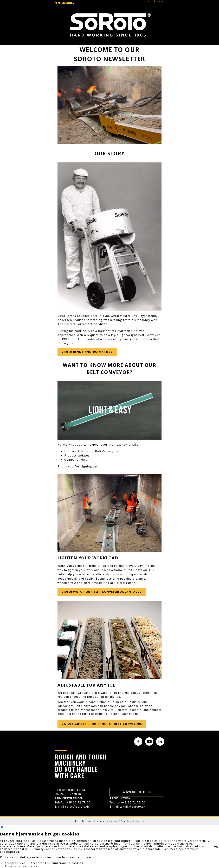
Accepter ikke (15, 863)
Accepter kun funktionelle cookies (57, 863)
